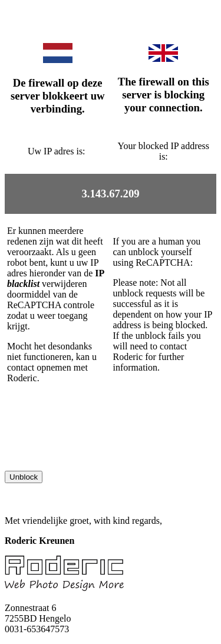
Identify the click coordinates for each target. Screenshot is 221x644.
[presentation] (94, 448)
